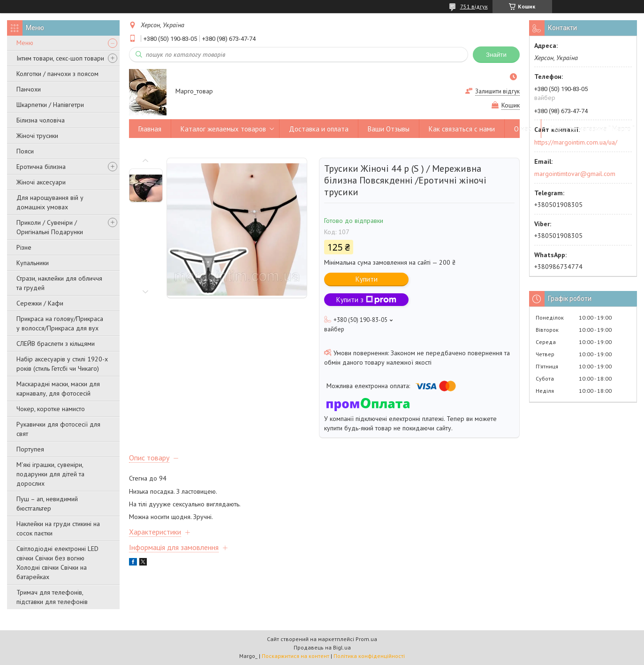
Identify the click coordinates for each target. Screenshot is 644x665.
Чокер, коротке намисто (51, 409)
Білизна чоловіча (41, 120)
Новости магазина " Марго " (593, 129)
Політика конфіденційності (369, 656)
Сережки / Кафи (40, 303)
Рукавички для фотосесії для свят (58, 429)
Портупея (30, 449)
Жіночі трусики (37, 136)
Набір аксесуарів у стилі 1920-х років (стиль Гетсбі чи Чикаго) (62, 364)
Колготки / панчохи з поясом (57, 74)
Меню (25, 43)
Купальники (33, 263)
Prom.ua (366, 639)
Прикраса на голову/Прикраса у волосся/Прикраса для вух (60, 323)
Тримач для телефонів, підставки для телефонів (52, 597)
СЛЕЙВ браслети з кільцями (56, 344)
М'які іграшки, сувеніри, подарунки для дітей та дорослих (50, 474)
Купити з (366, 300)
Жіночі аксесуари (41, 182)
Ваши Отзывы (389, 129)
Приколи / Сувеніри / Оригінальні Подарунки (50, 227)
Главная (150, 129)
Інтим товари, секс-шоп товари (60, 58)
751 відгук (474, 6)
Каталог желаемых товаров (223, 129)
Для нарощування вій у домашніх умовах (50, 202)
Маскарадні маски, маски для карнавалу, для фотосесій (58, 389)
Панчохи (29, 89)
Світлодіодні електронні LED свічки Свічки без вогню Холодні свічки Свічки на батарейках (57, 563)
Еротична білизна (41, 167)
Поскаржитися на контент (295, 656)
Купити (367, 279)
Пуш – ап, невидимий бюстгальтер (47, 504)
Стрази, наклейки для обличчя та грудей (59, 283)
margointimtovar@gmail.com (575, 174)
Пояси (25, 151)
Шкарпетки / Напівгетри (50, 105)
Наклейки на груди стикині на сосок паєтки (58, 528)
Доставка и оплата (319, 129)
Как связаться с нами (462, 129)
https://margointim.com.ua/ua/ (576, 142)
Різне (24, 247)
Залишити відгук (497, 91)
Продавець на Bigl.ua (322, 647)
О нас (523, 129)
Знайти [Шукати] (496, 55)
